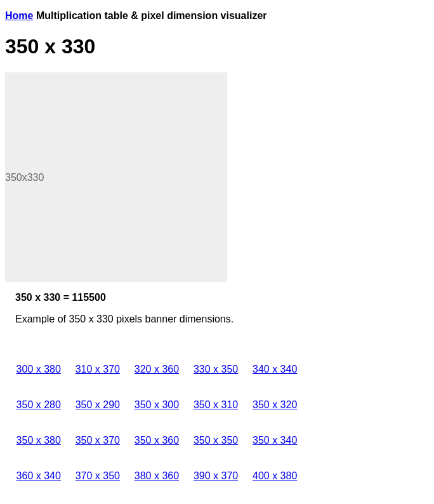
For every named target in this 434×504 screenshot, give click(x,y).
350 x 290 (98, 405)
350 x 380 (39, 440)
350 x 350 (216, 440)
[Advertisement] (116, 177)
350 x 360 (157, 440)
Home (19, 16)
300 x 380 (39, 369)
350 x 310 (216, 405)
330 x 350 (216, 369)
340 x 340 (275, 369)
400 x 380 (275, 476)
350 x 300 (157, 405)
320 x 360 (157, 369)
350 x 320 (275, 405)
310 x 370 (98, 369)
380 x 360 (157, 476)
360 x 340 (39, 476)
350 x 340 (275, 440)
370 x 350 (98, 476)
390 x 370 (216, 476)
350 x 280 (39, 405)
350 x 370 (98, 440)
